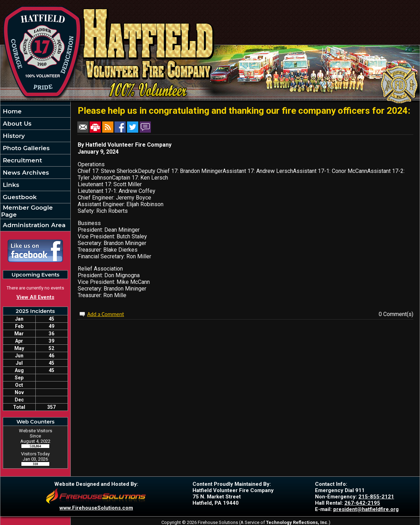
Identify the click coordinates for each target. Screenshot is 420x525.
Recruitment (22, 160)
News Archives (25, 173)
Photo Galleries (25, 148)
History (13, 136)
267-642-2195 (362, 503)
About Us (16, 124)
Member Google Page (27, 211)
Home (11, 111)
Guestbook (19, 197)
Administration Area (33, 225)
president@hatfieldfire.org (366, 509)
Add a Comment (106, 314)
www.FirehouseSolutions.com (96, 508)
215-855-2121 (376, 497)
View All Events (35, 297)
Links (10, 185)
